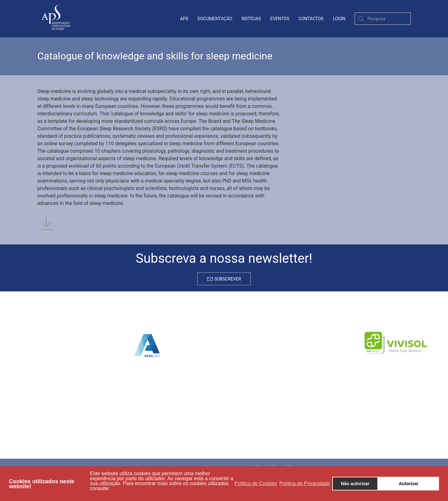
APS (184, 19)
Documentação (215, 19)
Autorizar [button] (409, 484)
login (339, 19)
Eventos (280, 19)
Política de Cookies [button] (256, 483)
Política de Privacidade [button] (305, 483)
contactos (311, 19)
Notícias (251, 19)
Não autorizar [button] (355, 484)
